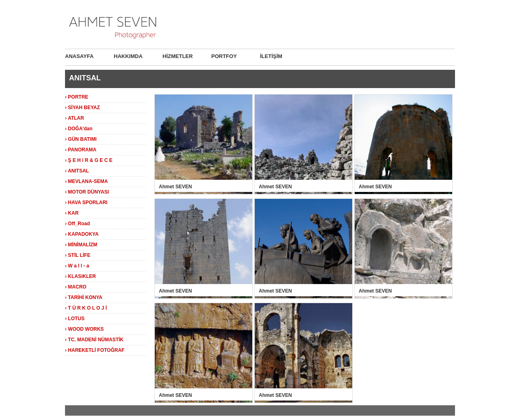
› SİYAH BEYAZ (82, 108)
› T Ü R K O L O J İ (86, 308)
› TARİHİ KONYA (84, 297)
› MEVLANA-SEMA (86, 181)
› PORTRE (77, 97)
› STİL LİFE (78, 255)
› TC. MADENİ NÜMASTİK (94, 340)
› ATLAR (75, 118)
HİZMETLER (178, 56)
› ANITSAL (77, 171)
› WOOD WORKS (84, 329)
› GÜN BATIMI (81, 139)
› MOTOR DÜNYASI (87, 192)
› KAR (72, 213)
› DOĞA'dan (79, 129)
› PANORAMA (81, 150)
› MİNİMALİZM (81, 245)
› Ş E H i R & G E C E (89, 160)
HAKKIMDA (128, 56)
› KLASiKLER (80, 276)
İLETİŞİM (271, 56)
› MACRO (76, 287)
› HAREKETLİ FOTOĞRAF (95, 350)
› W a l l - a (77, 266)
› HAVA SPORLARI (86, 202)
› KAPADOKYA (82, 234)
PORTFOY (224, 56)
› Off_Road (77, 224)
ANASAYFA (79, 56)
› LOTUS (75, 319)
